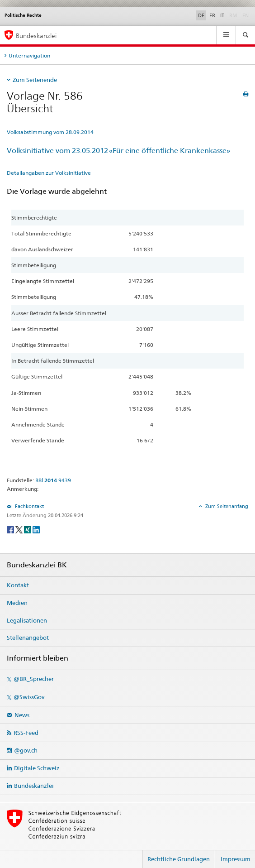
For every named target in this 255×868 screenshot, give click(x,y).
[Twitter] (20, 529)
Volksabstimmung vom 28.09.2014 (50, 132)
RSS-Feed (26, 733)
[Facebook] (11, 529)
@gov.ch (26, 750)
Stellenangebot (28, 638)
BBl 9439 (53, 480)
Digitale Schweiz (37, 768)
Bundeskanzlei (34, 786)
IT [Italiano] (222, 15)
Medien (17, 603)
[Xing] (28, 529)
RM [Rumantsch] (233, 15)
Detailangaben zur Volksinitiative (49, 173)
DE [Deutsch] (201, 15)
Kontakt (18, 585)
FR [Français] (212, 15)
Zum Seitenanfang (226, 506)
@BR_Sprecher (34, 679)
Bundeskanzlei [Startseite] (36, 36)
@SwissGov (29, 697)
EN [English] (246, 15)
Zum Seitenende (35, 80)
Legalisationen (27, 620)
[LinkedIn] (36, 529)
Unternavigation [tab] (29, 55)
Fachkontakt (29, 506)
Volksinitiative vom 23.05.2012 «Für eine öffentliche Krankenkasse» (118, 151)
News (22, 715)
